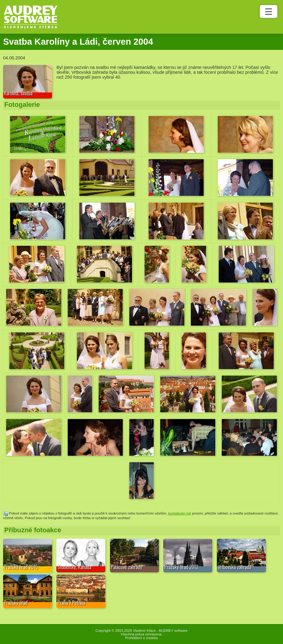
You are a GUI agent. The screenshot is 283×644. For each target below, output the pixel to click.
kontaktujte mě (180, 513)
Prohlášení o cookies (142, 638)
